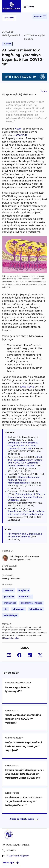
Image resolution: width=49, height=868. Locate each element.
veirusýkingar (10, 615)
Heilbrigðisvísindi (11, 35)
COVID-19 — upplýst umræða (34, 37)
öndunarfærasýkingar (31, 603)
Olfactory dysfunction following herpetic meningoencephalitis (24, 480)
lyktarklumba (36, 609)
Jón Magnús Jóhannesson (24, 556)
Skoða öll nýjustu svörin (25, 819)
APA (12, 638)
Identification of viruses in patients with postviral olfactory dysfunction (26, 513)
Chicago (5, 638)
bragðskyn (24, 590)
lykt (5, 609)
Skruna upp (11, 863)
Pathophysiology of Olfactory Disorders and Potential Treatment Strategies (26, 497)
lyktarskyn (9, 597)
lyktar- (18, 129)
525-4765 (11, 850)
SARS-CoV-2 (27, 387)
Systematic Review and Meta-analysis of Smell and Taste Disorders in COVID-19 (23, 446)
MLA (17, 638)
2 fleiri (7, 44)
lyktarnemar (18, 609)
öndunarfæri (10, 603)
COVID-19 (22, 135)
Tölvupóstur (17, 856)
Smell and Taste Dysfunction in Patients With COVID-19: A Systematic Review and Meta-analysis (25, 461)
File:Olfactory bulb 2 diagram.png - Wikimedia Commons (26, 535)
